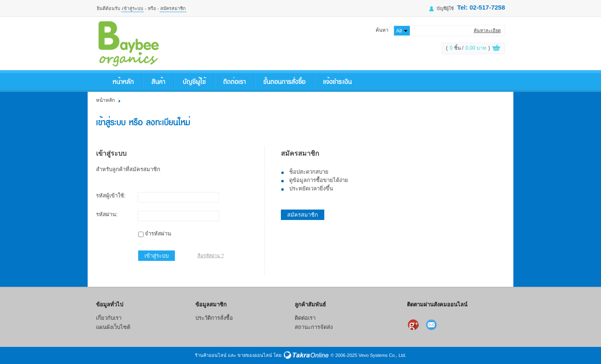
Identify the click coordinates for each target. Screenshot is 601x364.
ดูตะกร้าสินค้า (496, 49)
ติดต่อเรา (235, 81)
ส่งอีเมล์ (432, 325)
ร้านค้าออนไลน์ (211, 355)
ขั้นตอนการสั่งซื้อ (284, 81)
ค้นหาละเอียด (487, 30)
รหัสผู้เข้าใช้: (111, 196)
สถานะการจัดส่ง (314, 327)
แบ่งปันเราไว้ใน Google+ (414, 325)
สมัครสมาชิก (173, 8)
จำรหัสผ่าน (158, 234)
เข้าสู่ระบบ (133, 8)
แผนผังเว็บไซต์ (113, 327)
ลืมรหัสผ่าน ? (211, 255)
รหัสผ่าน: (107, 214)
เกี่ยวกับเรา (109, 318)
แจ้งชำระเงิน (337, 81)
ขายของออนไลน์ (255, 355)
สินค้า (158, 81)
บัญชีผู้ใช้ (445, 8)
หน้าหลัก (123, 81)
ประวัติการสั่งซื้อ (214, 318)
